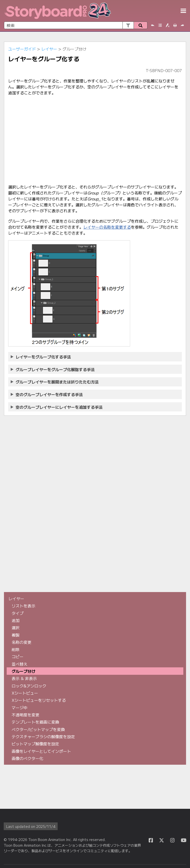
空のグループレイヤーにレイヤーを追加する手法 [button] (57, 407)
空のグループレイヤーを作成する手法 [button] (47, 394)
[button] (128, 25)
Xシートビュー (25, 693)
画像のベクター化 (27, 758)
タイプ (18, 613)
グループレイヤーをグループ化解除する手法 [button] (53, 369)
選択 (16, 627)
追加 (16, 620)
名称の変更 (22, 642)
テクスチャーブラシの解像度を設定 (43, 736)
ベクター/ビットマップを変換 (38, 729)
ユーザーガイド (22, 49)
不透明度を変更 (25, 715)
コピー (18, 656)
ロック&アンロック (29, 686)
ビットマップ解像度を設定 (35, 744)
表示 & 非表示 (24, 678)
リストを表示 (24, 606)
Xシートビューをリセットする (39, 700)
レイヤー (49, 49)
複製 (16, 635)
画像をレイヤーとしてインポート (41, 751)
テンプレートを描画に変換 (35, 722)
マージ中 (20, 707)
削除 (16, 649)
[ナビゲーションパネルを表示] (183, 11)
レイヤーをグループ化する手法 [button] (41, 357)
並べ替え (20, 664)
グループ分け (24, 671)
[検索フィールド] (76, 25)
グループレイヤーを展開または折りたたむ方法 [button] (55, 382)
